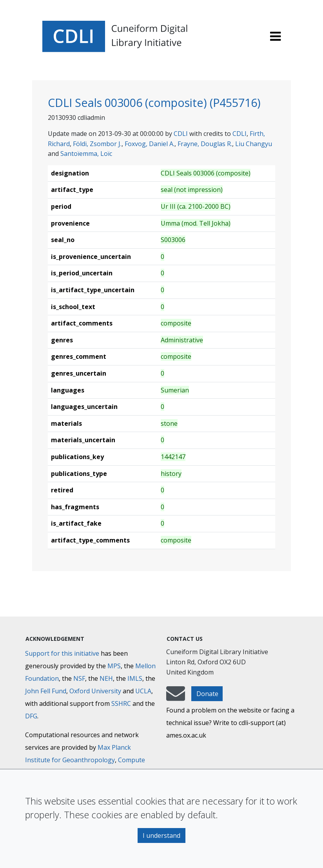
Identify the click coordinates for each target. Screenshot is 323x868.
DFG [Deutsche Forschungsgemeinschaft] (31, 716)
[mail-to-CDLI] (176, 697)
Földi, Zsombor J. (97, 144)
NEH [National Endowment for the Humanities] (106, 678)
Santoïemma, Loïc (86, 154)
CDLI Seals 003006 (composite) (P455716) (154, 102)
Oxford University (95, 691)
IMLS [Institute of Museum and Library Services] (135, 678)
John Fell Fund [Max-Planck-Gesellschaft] (46, 691)
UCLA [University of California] (143, 691)
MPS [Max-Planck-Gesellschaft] (114, 666)
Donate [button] (207, 694)
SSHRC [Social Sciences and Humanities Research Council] (121, 703)
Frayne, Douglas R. (205, 144)
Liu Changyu (254, 144)
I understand (161, 835)
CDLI (181, 134)
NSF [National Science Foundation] (79, 678)
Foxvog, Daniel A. (150, 144)
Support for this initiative (62, 653)
